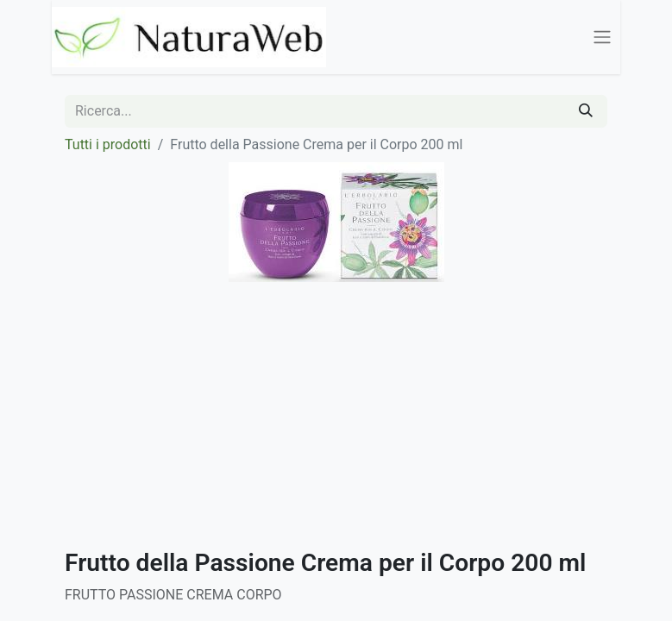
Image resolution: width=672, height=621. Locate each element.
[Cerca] (586, 111)
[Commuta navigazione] (602, 38)
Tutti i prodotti (108, 144)
